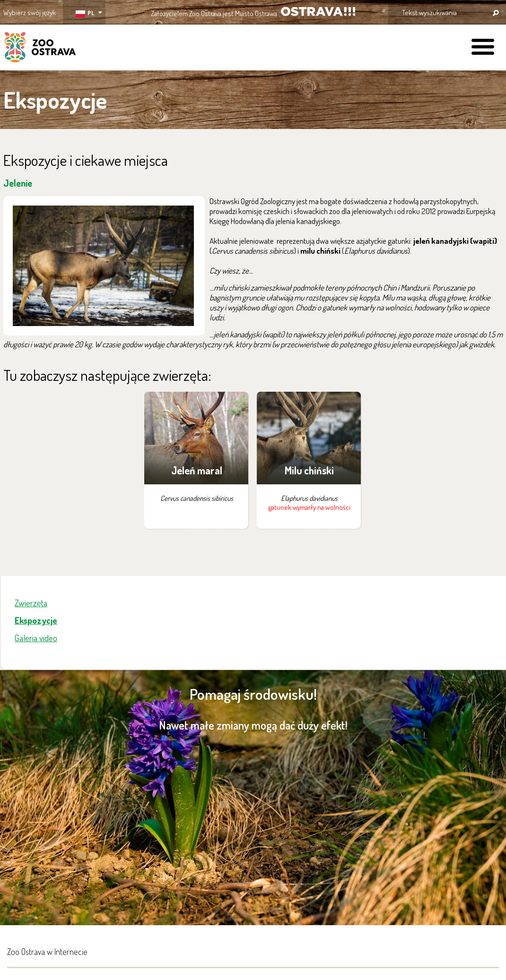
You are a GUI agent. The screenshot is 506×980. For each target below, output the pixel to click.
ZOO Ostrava (40, 49)
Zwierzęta (31, 603)
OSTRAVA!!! (318, 12)
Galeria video (36, 638)
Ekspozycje (36, 620)
